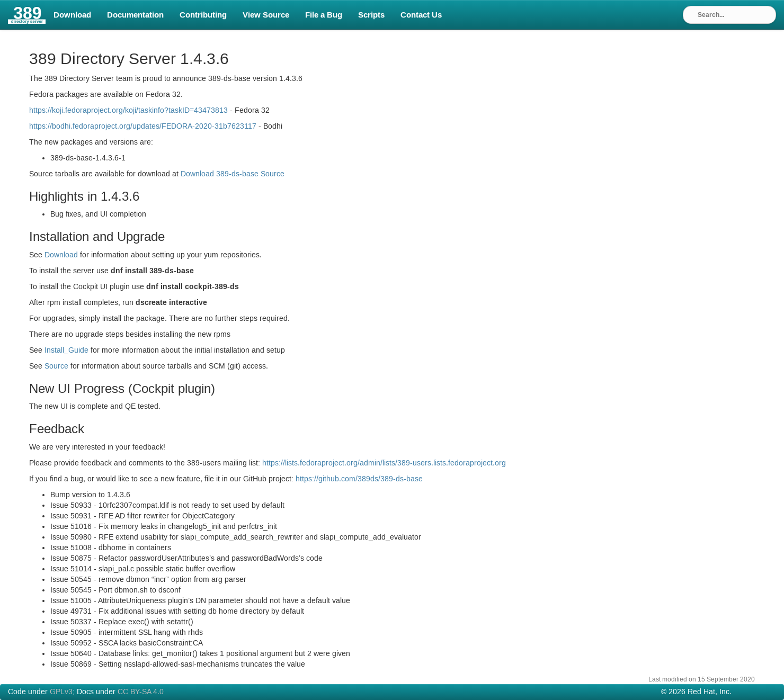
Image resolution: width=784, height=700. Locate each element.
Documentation (135, 15)
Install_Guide (66, 351)
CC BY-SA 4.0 (141, 692)
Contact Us (421, 15)
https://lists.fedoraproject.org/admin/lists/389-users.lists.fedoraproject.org (384, 463)
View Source (266, 15)
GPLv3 (61, 692)
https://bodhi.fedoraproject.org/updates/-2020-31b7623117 (143, 127)
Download (72, 15)
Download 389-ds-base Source (233, 174)
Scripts (371, 15)
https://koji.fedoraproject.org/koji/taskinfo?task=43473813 (128, 111)
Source (56, 366)
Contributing (203, 15)
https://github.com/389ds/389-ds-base (359, 479)
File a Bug (324, 15)
